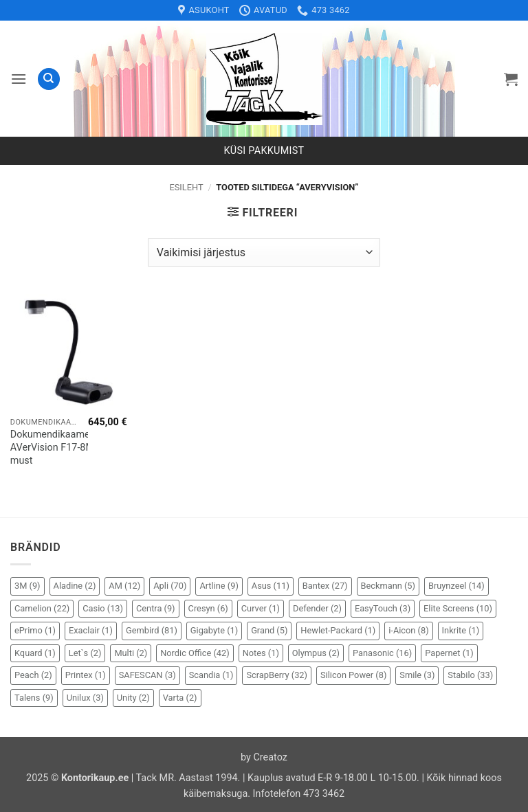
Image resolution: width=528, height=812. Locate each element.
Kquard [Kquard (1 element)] (35, 653)
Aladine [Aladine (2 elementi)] (75, 586)
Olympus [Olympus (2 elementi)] (316, 653)
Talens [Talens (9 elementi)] (34, 698)
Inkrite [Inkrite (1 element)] (461, 630)
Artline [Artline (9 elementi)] (219, 586)
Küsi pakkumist (264, 151)
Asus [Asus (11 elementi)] (271, 586)
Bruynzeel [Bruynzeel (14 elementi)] (456, 586)
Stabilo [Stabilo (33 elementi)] (470, 675)
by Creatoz (264, 757)
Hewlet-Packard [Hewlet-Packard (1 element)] (338, 630)
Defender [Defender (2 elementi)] (317, 608)
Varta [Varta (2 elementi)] (180, 698)
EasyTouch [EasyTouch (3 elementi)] (383, 608)
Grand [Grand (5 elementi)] (269, 630)
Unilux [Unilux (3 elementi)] (85, 698)
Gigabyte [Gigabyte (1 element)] (214, 630)
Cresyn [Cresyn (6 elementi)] (208, 608)
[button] (19, 79)
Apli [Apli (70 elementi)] (170, 586)
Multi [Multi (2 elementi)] (131, 653)
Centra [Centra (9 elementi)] (156, 608)
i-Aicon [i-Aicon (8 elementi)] (408, 630)
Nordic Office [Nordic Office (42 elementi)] (195, 653)
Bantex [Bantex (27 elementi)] (325, 586)
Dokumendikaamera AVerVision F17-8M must (54, 447)
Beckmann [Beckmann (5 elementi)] (388, 586)
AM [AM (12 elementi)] (124, 586)
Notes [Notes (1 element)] (261, 653)
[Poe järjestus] (264, 252)
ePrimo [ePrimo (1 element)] (35, 630)
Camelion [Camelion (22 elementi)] (42, 608)
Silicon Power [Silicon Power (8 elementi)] (353, 675)
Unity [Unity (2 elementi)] (133, 698)
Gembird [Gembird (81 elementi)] (152, 630)
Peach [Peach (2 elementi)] (33, 675)
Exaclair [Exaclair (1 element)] (91, 630)
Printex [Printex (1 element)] (86, 675)
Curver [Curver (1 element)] (261, 608)
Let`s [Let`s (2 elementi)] (85, 653)
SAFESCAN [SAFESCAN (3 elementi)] (147, 675)
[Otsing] (49, 79)
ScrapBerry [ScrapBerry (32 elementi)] (277, 675)
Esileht (186, 187)
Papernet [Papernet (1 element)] (449, 653)
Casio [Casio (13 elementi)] (103, 608)
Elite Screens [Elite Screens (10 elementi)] (458, 608)
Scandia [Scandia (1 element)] (211, 675)
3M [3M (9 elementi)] (27, 586)
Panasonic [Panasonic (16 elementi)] (382, 653)
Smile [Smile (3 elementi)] (417, 675)
